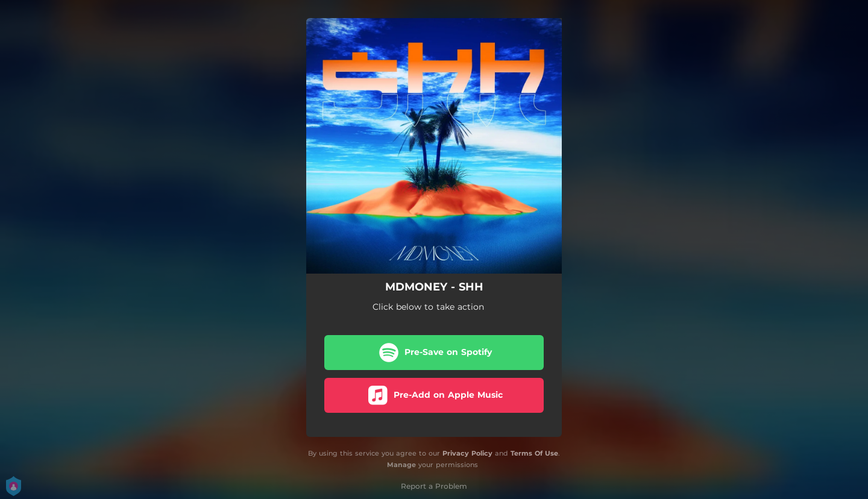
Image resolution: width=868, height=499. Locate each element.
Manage (401, 465)
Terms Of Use (534, 453)
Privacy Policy (467, 453)
